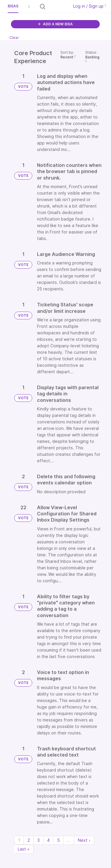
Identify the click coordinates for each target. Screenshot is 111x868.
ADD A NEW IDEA (55, 24)
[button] (29, 6)
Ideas (13, 6)
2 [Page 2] (29, 840)
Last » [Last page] (24, 849)
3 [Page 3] (38, 840)
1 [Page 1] (19, 840)
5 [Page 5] (58, 840)
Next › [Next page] (84, 840)
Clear (14, 38)
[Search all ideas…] (57, 6)
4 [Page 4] (48, 840)
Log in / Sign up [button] (90, 6)
